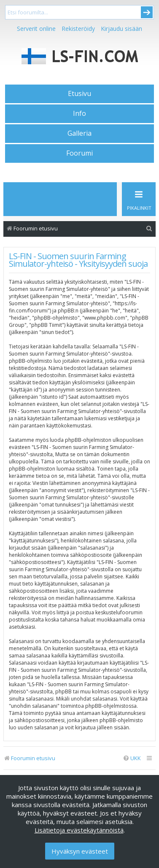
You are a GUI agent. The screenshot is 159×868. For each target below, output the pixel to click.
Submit (147, 12)
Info (79, 113)
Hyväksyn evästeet (80, 851)
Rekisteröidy (78, 29)
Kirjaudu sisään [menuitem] (121, 29)
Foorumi (79, 153)
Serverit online (36, 29)
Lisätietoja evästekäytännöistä (79, 830)
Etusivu (79, 93)
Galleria (79, 133)
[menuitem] (149, 229)
